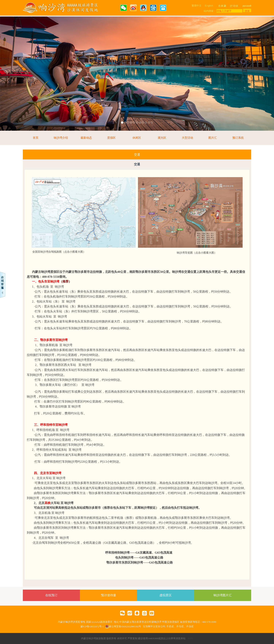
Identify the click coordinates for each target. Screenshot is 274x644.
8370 (190, 638)
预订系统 (238, 138)
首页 (36, 138)
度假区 (111, 138)
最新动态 (86, 138)
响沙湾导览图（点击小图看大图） (197, 253)
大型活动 (187, 138)
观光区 (162, 138)
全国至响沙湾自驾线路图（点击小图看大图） (59, 252)
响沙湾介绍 (61, 138)
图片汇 (213, 138)
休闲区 (137, 138)
